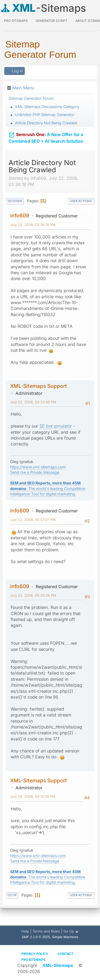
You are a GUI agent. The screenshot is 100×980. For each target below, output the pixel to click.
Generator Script (52, 21)
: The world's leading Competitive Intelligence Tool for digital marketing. (48, 488)
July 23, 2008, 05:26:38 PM (33, 595)
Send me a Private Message (35, 472)
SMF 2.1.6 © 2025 (36, 937)
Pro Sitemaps (33, 960)
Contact (65, 954)
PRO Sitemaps (16, 21)
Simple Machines (65, 937)
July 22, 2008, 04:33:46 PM (33, 402)
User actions (81, 201)
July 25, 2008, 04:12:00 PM (33, 796)
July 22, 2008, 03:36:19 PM (33, 225)
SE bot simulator (56, 426)
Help (25, 931)
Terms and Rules (46, 931)
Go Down (15, 201)
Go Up (12, 895)
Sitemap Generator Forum (40, 49)
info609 (20, 216)
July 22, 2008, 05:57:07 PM (33, 520)
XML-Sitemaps (58, 965)
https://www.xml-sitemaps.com (38, 467)
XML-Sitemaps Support (39, 386)
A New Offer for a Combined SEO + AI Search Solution (46, 137)
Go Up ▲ (71, 931)
